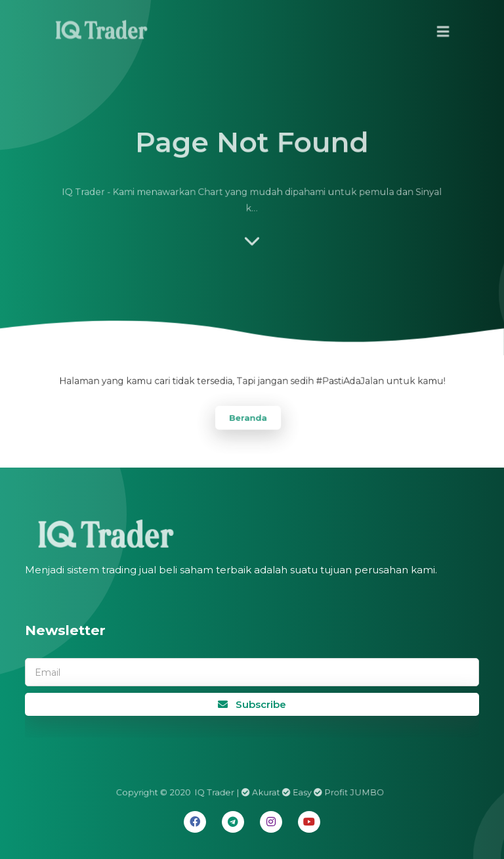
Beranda (248, 417)
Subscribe (252, 704)
